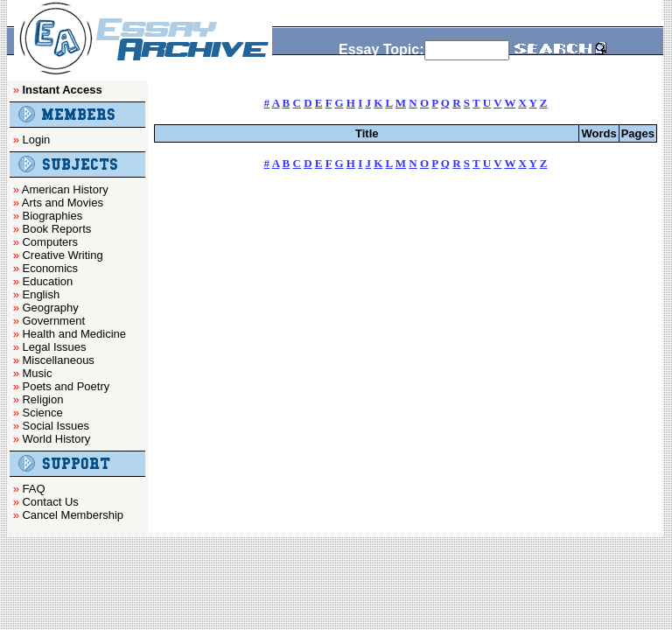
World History (56, 439)
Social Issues (56, 426)
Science (42, 413)
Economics (50, 268)
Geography (50, 308)
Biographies (52, 216)
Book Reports (56, 229)
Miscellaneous (58, 360)
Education (47, 281)
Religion (42, 399)
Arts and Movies (63, 203)
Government (53, 321)
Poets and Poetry (66, 386)
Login (36, 140)
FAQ (33, 489)
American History (65, 189)
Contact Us (50, 502)
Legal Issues (54, 347)
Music (37, 373)
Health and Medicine (74, 334)
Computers (50, 242)
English (41, 294)
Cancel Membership (73, 515)
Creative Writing (62, 255)
